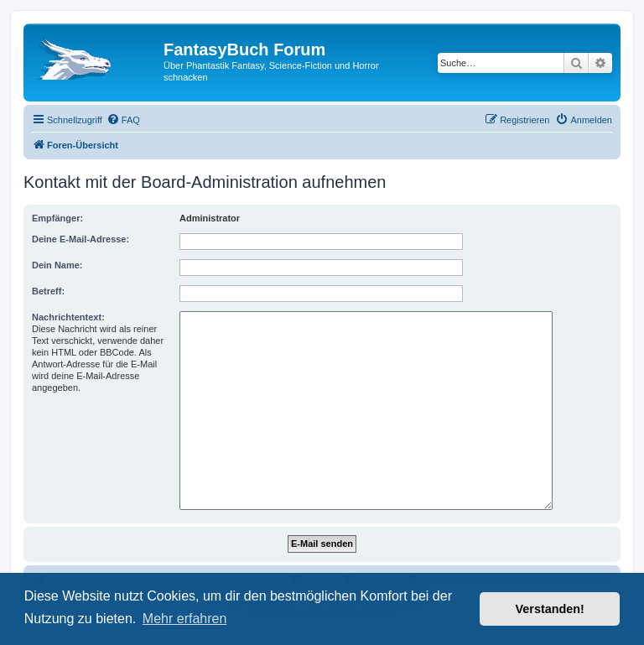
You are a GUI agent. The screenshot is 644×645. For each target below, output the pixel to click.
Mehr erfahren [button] (185, 619)
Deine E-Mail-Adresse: (80, 239)
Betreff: (48, 291)
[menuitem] (123, 120)
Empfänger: (57, 218)
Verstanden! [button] (550, 609)
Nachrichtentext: (68, 317)
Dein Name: (57, 265)
